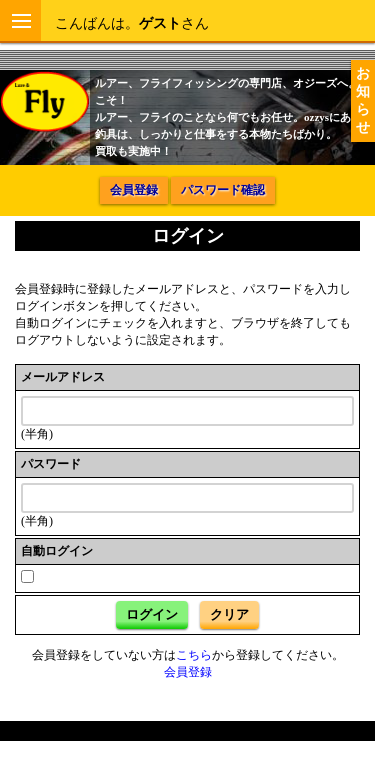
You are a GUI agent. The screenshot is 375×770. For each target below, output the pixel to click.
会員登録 (134, 190)
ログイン (152, 614)
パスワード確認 (223, 190)
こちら (194, 655)
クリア (229, 614)
